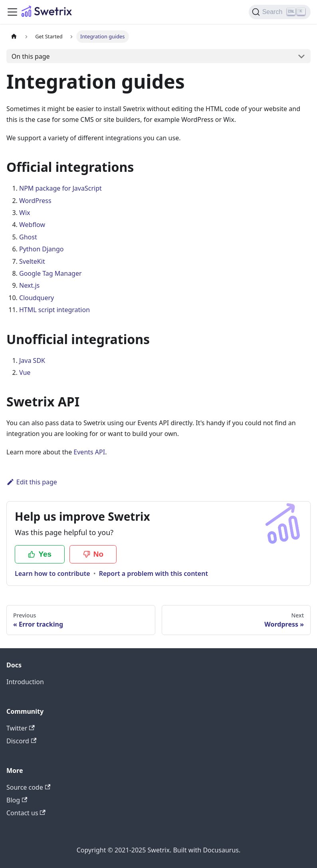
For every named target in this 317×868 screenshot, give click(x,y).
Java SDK (32, 360)
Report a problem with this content (154, 573)
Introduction (25, 682)
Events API (89, 452)
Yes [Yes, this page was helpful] (40, 554)
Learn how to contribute (53, 573)
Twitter (21, 728)
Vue (25, 372)
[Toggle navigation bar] (12, 12)
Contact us (26, 813)
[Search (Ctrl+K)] (280, 12)
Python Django (41, 249)
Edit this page (32, 482)
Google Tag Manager (51, 273)
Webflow (32, 225)
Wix (25, 213)
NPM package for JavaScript (60, 188)
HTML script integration (54, 310)
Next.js (29, 285)
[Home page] (14, 37)
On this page (31, 56)
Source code (28, 787)
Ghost (28, 237)
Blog (17, 800)
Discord (21, 741)
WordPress (35, 201)
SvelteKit (32, 261)
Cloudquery (37, 298)
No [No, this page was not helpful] (93, 554)
